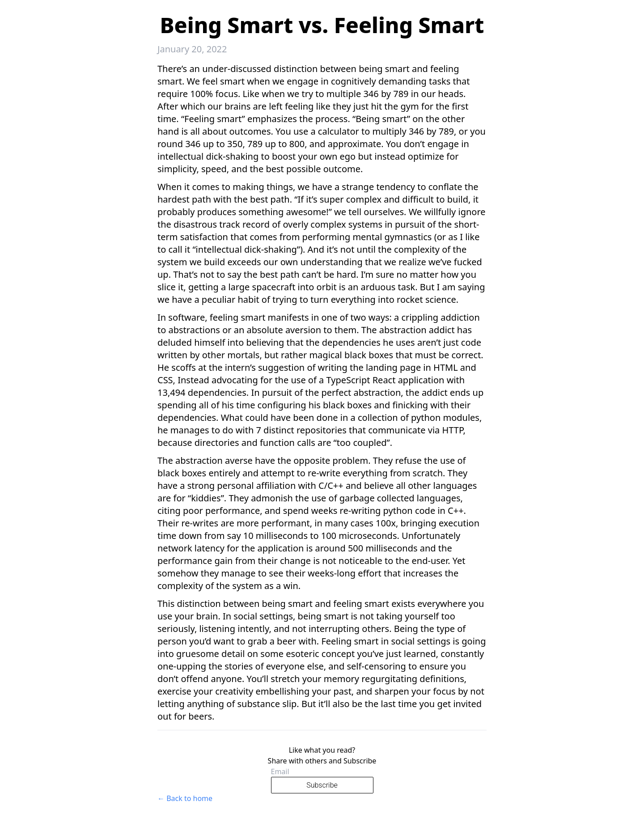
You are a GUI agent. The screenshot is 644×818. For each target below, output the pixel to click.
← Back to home (185, 798)
